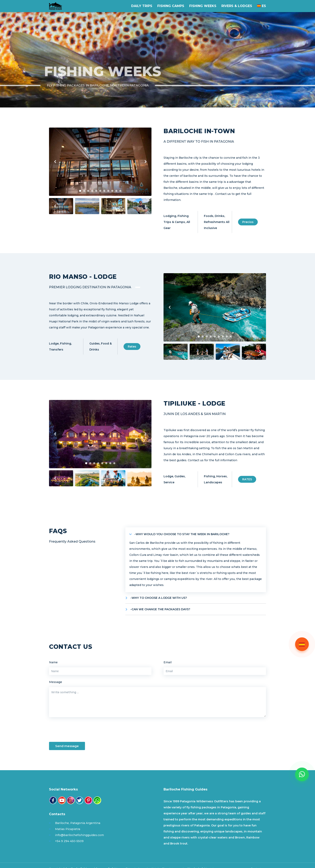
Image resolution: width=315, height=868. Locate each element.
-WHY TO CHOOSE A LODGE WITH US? (159, 598)
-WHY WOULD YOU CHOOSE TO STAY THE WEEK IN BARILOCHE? (182, 534)
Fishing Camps (171, 6)
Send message (67, 746)
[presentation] (80, 731)
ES (262, 6)
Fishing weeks (203, 6)
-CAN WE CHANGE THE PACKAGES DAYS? (160, 609)
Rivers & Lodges (237, 6)
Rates (132, 347)
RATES (247, 479)
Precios (248, 222)
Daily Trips (142, 6)
